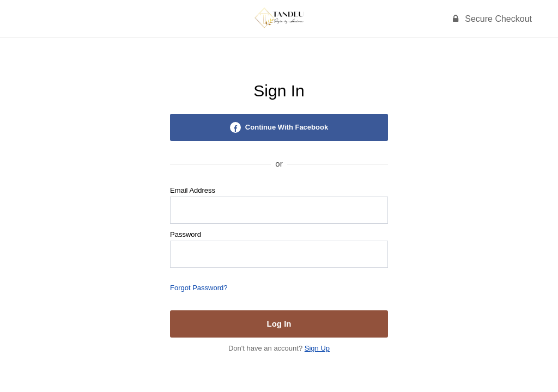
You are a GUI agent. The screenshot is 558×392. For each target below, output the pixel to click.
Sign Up (317, 348)
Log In (279, 324)
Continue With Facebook (279, 127)
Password (186, 234)
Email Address (193, 190)
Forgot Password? (199, 288)
